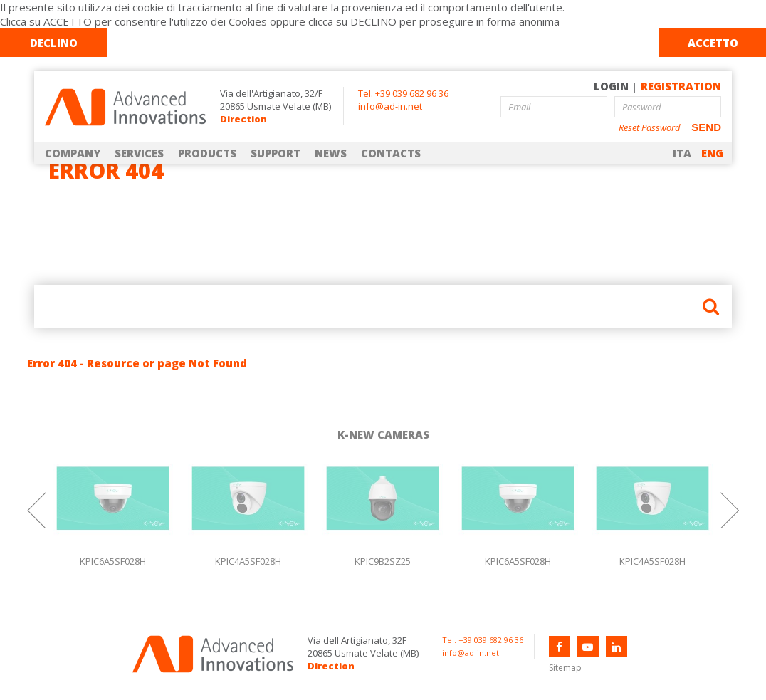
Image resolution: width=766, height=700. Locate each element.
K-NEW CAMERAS (383, 434)
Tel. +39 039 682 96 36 (403, 93)
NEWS (331, 153)
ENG (712, 153)
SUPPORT (276, 153)
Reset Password (650, 128)
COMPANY (73, 153)
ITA (682, 153)
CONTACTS (391, 153)
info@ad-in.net (390, 106)
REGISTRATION (681, 86)
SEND (706, 127)
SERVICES (139, 153)
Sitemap (565, 668)
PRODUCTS (207, 153)
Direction (243, 119)
